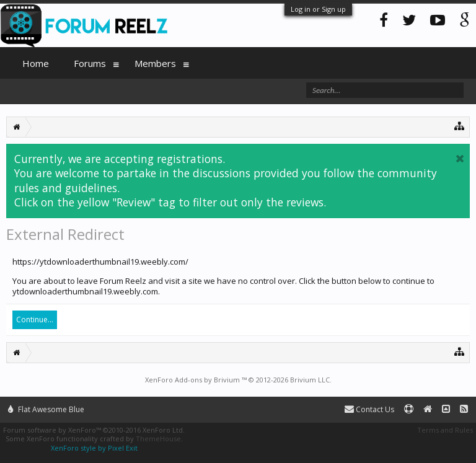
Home (36, 63)
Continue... (35, 320)
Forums (90, 63)
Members (155, 63)
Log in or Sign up (318, 9)
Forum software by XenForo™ (94, 430)
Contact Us (369, 409)
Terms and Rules (445, 430)
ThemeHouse (158, 439)
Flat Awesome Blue (46, 409)
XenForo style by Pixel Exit (94, 448)
